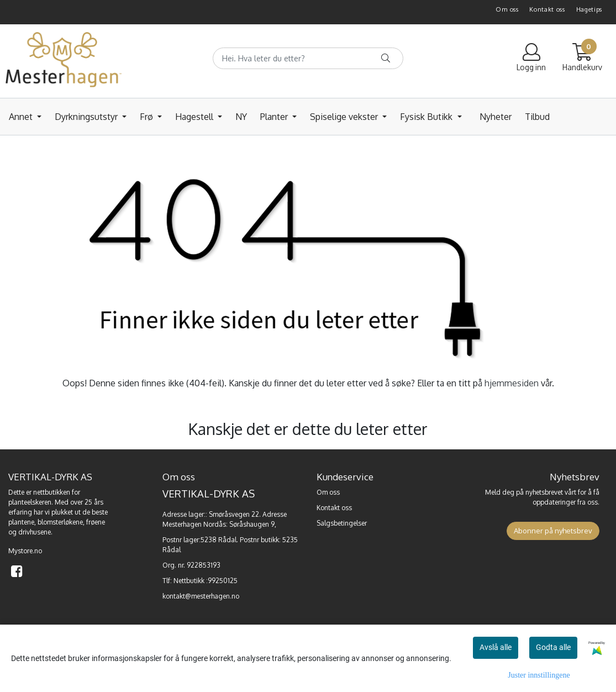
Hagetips (589, 9)
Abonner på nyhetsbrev (553, 531)
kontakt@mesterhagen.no (201, 596)
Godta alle (553, 647)
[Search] (308, 58)
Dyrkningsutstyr (87, 117)
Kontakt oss (547, 9)
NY (241, 117)
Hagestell (195, 117)
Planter (275, 117)
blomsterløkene (60, 522)
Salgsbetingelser (342, 523)
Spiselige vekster (345, 117)
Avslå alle (496, 647)
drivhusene (35, 532)
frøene (96, 522)
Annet (22, 117)
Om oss (507, 9)
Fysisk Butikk (427, 117)
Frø (148, 117)
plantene (21, 522)
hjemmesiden (512, 383)
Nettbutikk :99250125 (206, 581)
